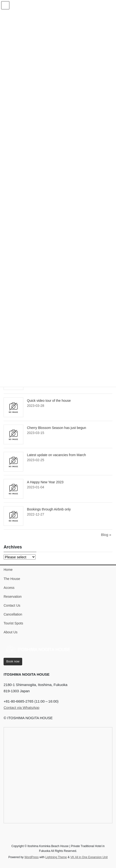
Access (9, 588)
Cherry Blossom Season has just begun (57, 428)
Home (8, 570)
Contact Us (12, 605)
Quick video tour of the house (49, 401)
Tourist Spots (13, 623)
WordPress (31, 857)
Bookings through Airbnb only (49, 509)
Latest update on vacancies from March (56, 455)
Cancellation (13, 614)
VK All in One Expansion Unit (89, 857)
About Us (11, 632)
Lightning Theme (56, 857)
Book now (13, 661)
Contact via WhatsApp (21, 708)
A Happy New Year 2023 (45, 482)
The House (12, 579)
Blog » (106, 535)
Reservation (13, 597)
